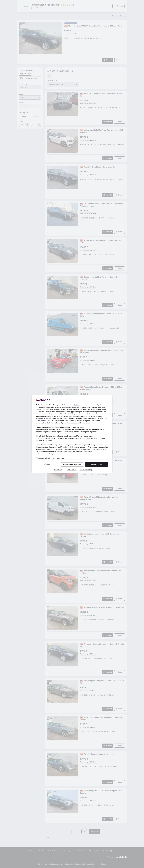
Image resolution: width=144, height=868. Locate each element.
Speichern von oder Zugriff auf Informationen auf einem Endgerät (61, 427)
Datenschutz (72, 470)
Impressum (58, 470)
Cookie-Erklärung (86, 470)
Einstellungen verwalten (72, 464)
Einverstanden (97, 464)
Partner (77, 405)
